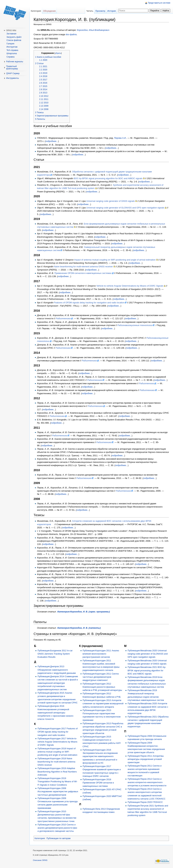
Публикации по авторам (59, 838)
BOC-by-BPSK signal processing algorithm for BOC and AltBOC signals (108, 178)
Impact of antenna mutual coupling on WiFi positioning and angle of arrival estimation (115, 260)
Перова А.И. (121, 138)
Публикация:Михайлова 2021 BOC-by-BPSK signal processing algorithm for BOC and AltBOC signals (147, 670)
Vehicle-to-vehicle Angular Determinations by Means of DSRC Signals (130, 286)
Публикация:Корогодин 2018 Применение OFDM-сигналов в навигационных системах (98, 786)
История (112, 11)
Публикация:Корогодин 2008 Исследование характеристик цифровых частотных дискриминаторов (58, 791)
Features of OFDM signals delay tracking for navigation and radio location (89, 303)
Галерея (10, 44)
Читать (90, 11)
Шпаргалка (12, 53)
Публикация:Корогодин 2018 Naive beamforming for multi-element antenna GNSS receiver (57, 762)
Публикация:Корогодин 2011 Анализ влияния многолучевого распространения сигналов (101, 654)
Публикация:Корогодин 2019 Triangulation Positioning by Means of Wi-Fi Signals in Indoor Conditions (58, 782)
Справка (11, 57)
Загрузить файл (14, 37)
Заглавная (11, 34)
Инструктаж (12, 47)
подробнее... (52, 141)
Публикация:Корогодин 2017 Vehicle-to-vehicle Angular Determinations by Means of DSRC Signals (58, 742)
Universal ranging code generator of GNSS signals (111, 201)
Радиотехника (63, 318)
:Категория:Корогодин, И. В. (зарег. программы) (84, 612)
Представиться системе (159, 3)
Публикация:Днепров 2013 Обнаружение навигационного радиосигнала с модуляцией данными (57, 670)
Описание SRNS (40, 860)
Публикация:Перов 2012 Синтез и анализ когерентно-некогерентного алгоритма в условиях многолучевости (147, 782)
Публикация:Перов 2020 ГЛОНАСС (145, 802)
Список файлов (14, 40)
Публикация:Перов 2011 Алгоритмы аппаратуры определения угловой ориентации (146, 759)
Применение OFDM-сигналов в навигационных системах (83, 273)
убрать (58, 53)
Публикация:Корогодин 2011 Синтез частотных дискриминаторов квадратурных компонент (101, 677)
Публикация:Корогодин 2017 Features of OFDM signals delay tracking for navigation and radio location (58, 732)
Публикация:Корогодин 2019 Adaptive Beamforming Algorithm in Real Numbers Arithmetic (57, 772)
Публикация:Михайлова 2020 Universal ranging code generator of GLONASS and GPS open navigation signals (148, 654)
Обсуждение (50, 11)
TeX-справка (12, 50)
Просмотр (100, 11)
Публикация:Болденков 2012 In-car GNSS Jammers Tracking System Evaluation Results (55, 654)
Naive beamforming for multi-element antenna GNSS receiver (84, 267)
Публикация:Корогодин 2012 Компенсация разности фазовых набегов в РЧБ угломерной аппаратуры (102, 687)
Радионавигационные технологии (135, 325)
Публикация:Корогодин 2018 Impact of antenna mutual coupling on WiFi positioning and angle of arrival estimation (58, 752)
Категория (40, 838)
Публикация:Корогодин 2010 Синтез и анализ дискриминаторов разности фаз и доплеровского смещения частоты (57, 828)
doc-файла (71, 34)
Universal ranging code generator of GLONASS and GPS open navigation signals (126, 208)
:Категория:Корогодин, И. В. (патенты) (79, 628)
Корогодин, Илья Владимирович (93, 30)
